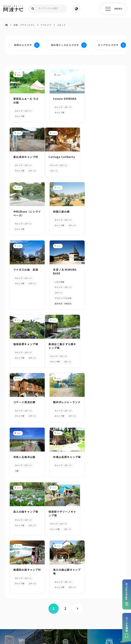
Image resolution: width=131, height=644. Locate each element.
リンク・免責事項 (100, 611)
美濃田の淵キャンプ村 (64, 403)
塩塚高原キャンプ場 (103, 214)
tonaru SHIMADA (64, 99)
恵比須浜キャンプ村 (103, 99)
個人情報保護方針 (76, 611)
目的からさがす (65, 487)
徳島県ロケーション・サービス (91, 616)
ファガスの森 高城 (26, 214)
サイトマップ (55, 611)
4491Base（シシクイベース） (64, 158)
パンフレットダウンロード (65, 545)
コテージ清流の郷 (63, 289)
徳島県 (116, 616)
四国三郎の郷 (99, 157)
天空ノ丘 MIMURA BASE (64, 216)
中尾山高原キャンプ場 (64, 348)
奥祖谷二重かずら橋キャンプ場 (26, 290)
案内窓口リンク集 (65, 558)
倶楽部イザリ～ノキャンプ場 (26, 403)
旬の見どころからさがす (109, 487)
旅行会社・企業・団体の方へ (31, 616)
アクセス (66, 572)
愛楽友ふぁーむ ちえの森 (26, 101)
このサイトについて (32, 611)
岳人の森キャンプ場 (103, 346)
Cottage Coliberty (26, 157)
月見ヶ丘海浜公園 (24, 346)
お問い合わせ (67, 621)
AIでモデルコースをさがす (22, 487)
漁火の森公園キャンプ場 (103, 403)
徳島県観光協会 (60, 616)
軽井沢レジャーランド (103, 290)
